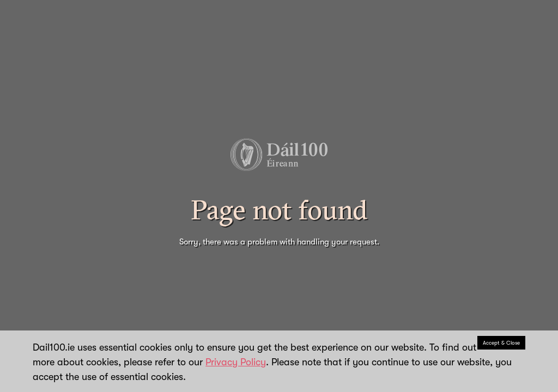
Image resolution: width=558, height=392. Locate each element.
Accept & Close (501, 343)
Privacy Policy (236, 362)
